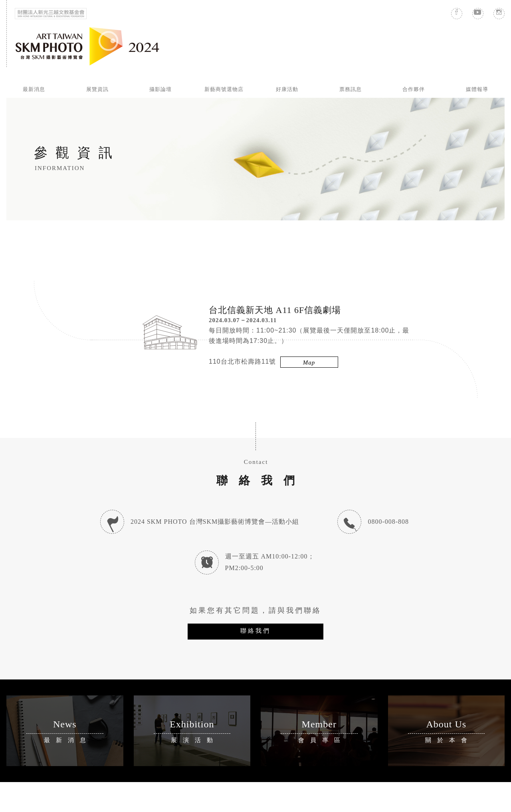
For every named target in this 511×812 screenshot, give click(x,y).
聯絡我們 (255, 631)
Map (309, 362)
